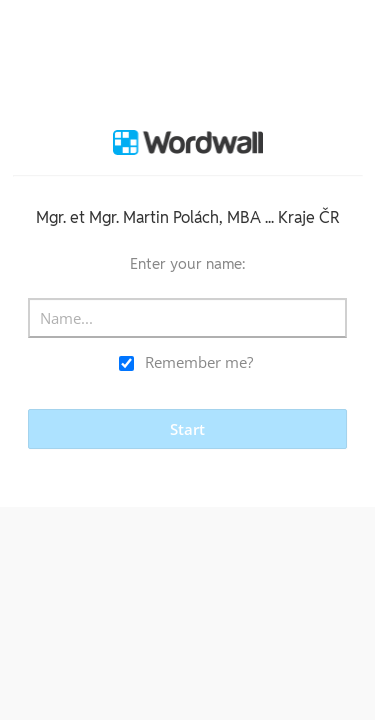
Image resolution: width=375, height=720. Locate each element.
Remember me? (199, 362)
